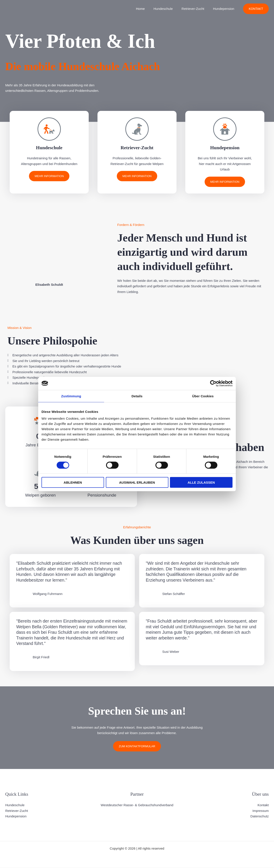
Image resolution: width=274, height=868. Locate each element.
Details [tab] (137, 396)
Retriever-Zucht (137, 147)
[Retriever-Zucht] (137, 129)
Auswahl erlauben (137, 482)
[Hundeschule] (49, 129)
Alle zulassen (201, 482)
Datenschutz (260, 817)
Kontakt (263, 805)
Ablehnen (73, 482)
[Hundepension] (225, 129)
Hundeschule (49, 147)
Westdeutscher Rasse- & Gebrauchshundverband (137, 805)
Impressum (261, 811)
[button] (256, 9)
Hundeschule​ (169, 9)
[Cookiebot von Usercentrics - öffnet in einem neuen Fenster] (213, 383)
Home (148, 9)
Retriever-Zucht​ (196, 9)
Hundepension (225, 9)
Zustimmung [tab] (71, 396)
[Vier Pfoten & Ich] (11, 8)
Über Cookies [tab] (203, 396)
